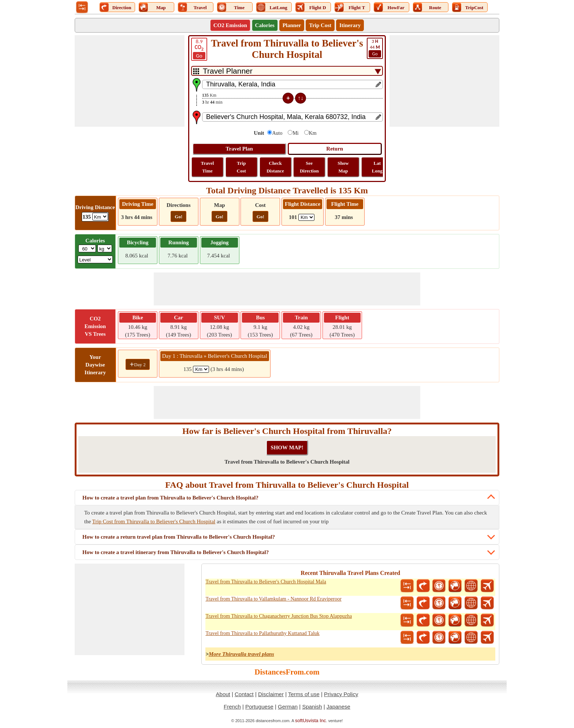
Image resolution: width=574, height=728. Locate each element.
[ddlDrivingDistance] (100, 217)
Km (313, 133)
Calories (265, 25)
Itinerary (350, 25)
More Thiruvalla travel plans (241, 654)
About (223, 694)
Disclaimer (271, 694)
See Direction (309, 167)
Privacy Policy (341, 694)
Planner (292, 25)
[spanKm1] (201, 369)
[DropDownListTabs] (287, 71)
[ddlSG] (95, 259)
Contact (244, 694)
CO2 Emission (230, 25)
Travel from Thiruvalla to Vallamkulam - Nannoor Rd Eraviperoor (273, 599)
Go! (178, 217)
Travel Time (208, 167)
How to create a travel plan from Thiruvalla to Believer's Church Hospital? (170, 498)
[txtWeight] (87, 248)
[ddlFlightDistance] (306, 217)
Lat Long (377, 167)
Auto (277, 133)
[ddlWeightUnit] (105, 248)
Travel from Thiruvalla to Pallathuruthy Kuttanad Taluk (262, 633)
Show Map (343, 167)
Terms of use (304, 694)
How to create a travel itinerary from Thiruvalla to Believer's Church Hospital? (176, 552)
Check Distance (275, 167)
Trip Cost (320, 25)
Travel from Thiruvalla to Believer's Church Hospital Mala (266, 582)
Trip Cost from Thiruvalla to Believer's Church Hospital (154, 521)
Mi (295, 133)
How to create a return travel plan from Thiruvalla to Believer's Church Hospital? (179, 537)
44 (375, 48)
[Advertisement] (130, 81)
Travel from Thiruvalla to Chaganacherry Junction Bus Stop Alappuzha (279, 616)
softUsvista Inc (311, 720)
